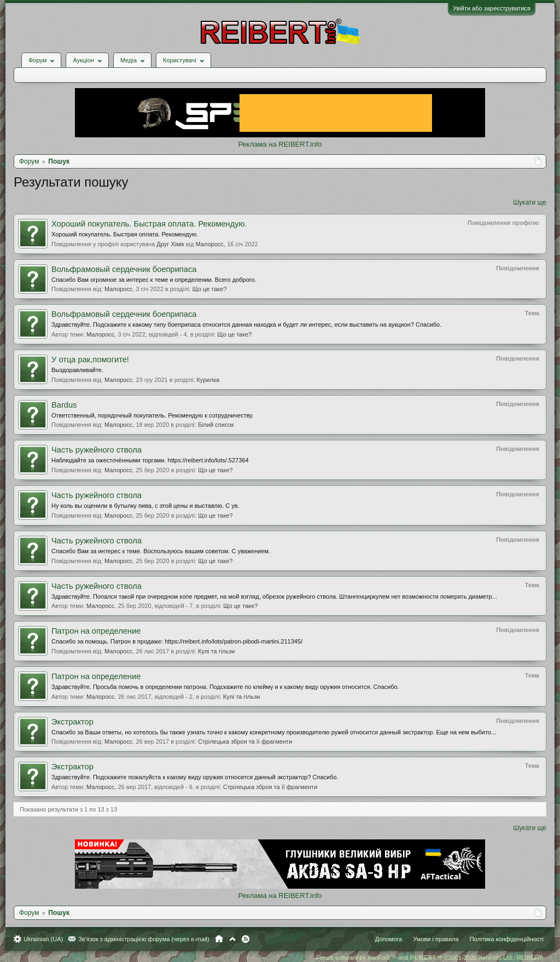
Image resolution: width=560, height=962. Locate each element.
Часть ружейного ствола (97, 450)
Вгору (232, 939)
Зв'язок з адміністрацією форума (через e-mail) (144, 939)
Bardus (64, 405)
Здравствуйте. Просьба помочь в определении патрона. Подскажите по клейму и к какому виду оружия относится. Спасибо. (225, 687)
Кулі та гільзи (216, 651)
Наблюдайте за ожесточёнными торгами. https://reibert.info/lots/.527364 (150, 460)
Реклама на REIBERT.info (280, 144)
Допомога (389, 939)
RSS (246, 939)
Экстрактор (72, 722)
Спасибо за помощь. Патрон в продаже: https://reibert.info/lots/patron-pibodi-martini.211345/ (177, 641)
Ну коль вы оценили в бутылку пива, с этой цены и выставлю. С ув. (145, 506)
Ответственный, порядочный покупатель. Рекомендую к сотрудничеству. (153, 415)
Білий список (216, 425)
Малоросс (210, 244)
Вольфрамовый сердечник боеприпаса (124, 269)
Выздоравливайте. (77, 370)
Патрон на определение (96, 631)
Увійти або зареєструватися (492, 8)
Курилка (208, 380)
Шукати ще (530, 202)
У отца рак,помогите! (90, 360)
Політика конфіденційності (507, 939)
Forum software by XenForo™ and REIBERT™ (430, 958)
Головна (219, 939)
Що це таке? (209, 289)
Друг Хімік (170, 244)
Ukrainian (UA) (43, 939)
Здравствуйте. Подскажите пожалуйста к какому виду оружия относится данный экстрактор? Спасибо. (195, 777)
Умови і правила (436, 939)
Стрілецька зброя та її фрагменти (245, 741)
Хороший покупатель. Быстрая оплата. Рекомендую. (149, 224)
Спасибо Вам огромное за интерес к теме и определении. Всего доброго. (154, 280)
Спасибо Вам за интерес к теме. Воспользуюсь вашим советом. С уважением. (161, 551)
